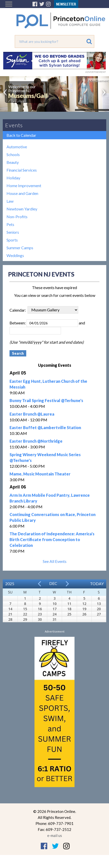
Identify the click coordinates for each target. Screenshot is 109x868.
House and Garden (22, 193)
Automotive (17, 147)
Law (10, 201)
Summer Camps (20, 248)
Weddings (15, 255)
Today (97, 584)
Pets (10, 224)
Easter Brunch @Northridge (36, 441)
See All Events (55, 561)
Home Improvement (24, 185)
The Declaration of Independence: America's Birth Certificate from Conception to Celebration (52, 539)
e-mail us (55, 835)
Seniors (13, 232)
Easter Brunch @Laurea (32, 414)
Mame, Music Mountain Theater (40, 474)
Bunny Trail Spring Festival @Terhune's (46, 400)
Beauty (13, 162)
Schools (13, 154)
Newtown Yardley (22, 209)
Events (14, 125)
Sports (12, 240)
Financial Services (22, 170)
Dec (53, 583)
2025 (10, 584)
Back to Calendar (21, 135)
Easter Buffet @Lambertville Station (45, 427)
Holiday (13, 178)
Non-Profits (17, 217)
